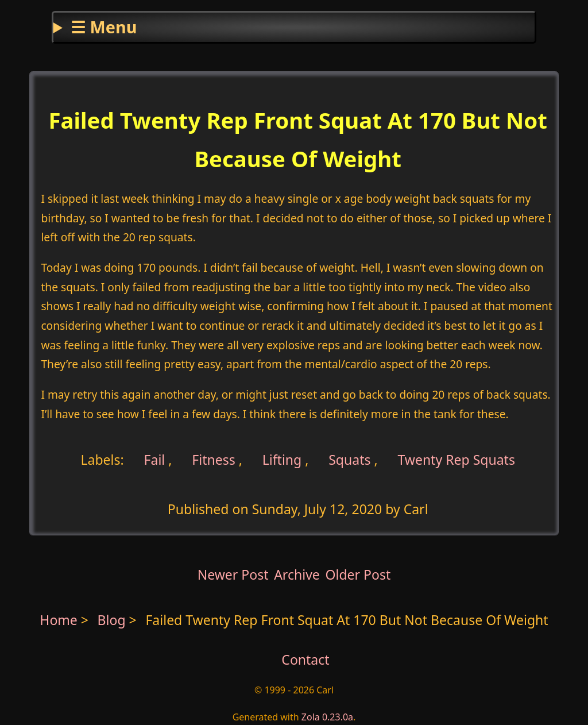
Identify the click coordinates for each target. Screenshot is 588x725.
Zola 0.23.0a (327, 717)
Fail (153, 459)
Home (59, 620)
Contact (305, 660)
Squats (349, 459)
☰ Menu (104, 27)
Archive (297, 574)
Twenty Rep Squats (456, 459)
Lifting (282, 459)
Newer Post (233, 574)
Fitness (214, 459)
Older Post (358, 574)
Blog (113, 620)
